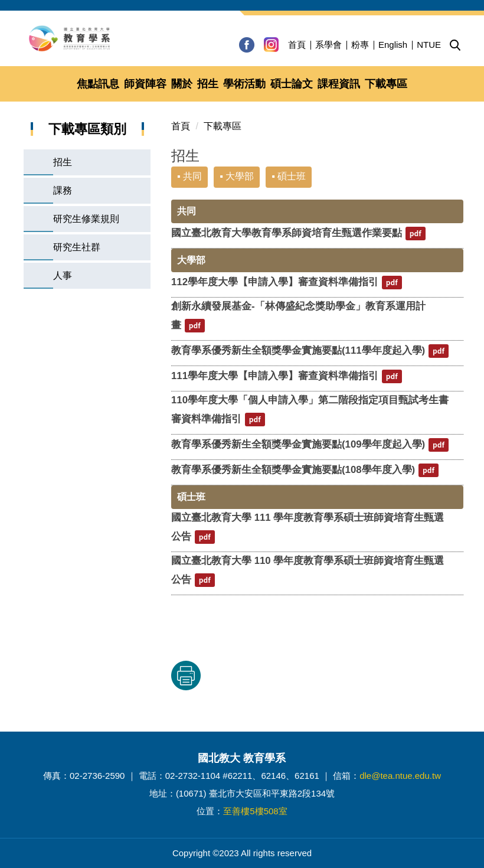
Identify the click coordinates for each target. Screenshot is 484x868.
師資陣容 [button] (145, 84)
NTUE (429, 45)
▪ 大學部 (237, 176)
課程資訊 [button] (339, 84)
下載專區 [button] (386, 84)
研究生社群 (77, 247)
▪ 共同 (189, 176)
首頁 (297, 45)
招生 (63, 162)
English (393, 45)
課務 (63, 190)
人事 (63, 275)
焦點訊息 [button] (98, 84)
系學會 (328, 45)
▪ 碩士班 (289, 176)
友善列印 (295, 676)
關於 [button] (182, 84)
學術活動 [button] (244, 84)
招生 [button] (208, 84)
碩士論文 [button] (292, 84)
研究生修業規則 (86, 219)
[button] (455, 45)
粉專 (360, 45)
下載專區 (223, 126)
